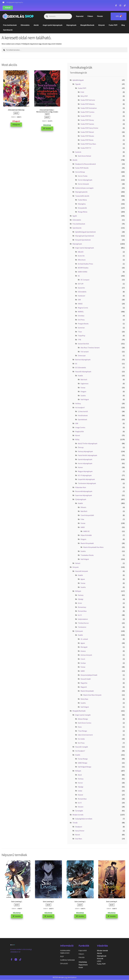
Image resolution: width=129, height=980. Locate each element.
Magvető (84, 687)
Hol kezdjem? (80, 407)
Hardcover (82, 296)
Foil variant (85, 352)
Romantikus (82, 611)
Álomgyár (84, 647)
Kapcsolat (80, 16)
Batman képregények (83, 360)
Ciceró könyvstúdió (87, 515)
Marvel (78, 435)
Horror (80, 783)
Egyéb (75, 216)
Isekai (80, 791)
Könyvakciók (82, 208)
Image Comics (80, 427)
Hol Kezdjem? (80, 751)
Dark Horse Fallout (85, 156)
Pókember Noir (81, 487)
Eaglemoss (85, 384)
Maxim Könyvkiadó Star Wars (93, 547)
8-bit (82, 92)
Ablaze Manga (83, 719)
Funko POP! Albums (88, 104)
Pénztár (100, 16)
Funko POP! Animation (89, 108)
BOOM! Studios (83, 268)
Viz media (81, 739)
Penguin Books (83, 324)
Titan (80, 332)
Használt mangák (82, 747)
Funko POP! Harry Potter (89, 128)
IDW (79, 300)
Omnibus (81, 316)
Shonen (81, 807)
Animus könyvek (86, 655)
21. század (84, 639)
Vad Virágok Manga (85, 767)
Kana (80, 727)
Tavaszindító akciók (82, 196)
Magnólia (84, 683)
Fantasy (81, 595)
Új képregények (81, 499)
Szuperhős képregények (86, 479)
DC (79, 276)
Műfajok (78, 591)
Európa (83, 663)
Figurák (78, 84)
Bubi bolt (84, 379)
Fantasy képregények (85, 451)
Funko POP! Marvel (87, 132)
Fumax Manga (83, 759)
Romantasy (82, 607)
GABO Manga (83, 763)
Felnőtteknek (83, 415)
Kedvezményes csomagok (84, 188)
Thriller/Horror (83, 623)
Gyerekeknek (82, 419)
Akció (80, 775)
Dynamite (81, 288)
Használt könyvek (82, 571)
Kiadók (80, 376)
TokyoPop (82, 336)
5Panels (83, 507)
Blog (123, 25)
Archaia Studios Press (85, 264)
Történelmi (82, 627)
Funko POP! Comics (87, 112)
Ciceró (83, 659)
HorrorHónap (80, 172)
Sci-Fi (80, 615)
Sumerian (81, 328)
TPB (79, 340)
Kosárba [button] (48, 129)
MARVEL (81, 312)
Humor (80, 467)
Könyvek (101, 25)
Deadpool (79, 827)
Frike (82, 519)
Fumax (83, 388)
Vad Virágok (85, 399)
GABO (83, 527)
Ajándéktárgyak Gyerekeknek (85, 232)
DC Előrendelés (81, 368)
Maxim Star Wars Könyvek (92, 695)
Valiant (78, 563)
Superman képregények (84, 495)
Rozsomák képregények (84, 491)
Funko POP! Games (87, 124)
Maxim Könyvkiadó (87, 543)
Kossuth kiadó (86, 679)
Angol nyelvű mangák (83, 715)
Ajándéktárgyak (78, 80)
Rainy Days (84, 699)
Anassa (83, 651)
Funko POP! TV (86, 148)
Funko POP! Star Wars (88, 144)
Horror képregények (85, 180)
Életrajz (81, 447)
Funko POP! (113, 25)
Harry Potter (80, 831)
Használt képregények (83, 372)
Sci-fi (80, 803)
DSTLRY (81, 284)
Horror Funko (83, 176)
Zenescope (82, 356)
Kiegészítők (79, 431)
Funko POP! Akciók (82, 168)
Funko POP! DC (86, 116)
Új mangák (79, 811)
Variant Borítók (83, 344)
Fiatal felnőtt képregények (87, 455)
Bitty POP (84, 96)
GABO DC (86, 531)
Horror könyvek (83, 184)
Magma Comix (83, 308)
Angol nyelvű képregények (53, 25)
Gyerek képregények (85, 459)
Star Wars (79, 839)
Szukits (83, 396)
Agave (83, 579)
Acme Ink (81, 256)
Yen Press (81, 743)
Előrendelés (25, 25)
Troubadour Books (87, 555)
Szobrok (78, 152)
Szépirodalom (83, 619)
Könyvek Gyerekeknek (83, 240)
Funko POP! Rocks (87, 140)
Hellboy (78, 403)
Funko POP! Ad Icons (88, 100)
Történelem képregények (87, 483)
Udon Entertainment (85, 735)
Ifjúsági (81, 599)
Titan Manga (82, 731)
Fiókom (90, 16)
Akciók (36, 25)
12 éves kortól (83, 411)
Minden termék (78, 815)
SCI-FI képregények (85, 475)
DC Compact (85, 280)
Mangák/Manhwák (87, 25)
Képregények (71, 25)
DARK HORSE (83, 272)
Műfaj (77, 439)
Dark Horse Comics (85, 723)
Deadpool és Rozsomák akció (86, 164)
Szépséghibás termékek (84, 819)
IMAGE (80, 304)
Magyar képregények (85, 471)
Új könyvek (79, 631)
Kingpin (83, 391)
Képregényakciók (81, 192)
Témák (75, 823)
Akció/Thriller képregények (88, 443)
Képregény (82, 204)
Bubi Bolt (84, 511)
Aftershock (82, 260)
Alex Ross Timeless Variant (90, 348)
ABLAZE (81, 252)
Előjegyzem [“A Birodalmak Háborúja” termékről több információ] (16, 125)
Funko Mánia (82, 200)
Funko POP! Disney (87, 120)
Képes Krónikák (86, 535)
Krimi (80, 603)
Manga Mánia (83, 212)
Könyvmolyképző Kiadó (89, 675)
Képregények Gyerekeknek (85, 236)
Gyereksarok (8, 30)
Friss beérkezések (10, 25)
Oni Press (81, 320)
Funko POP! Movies (87, 136)
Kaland (80, 795)
